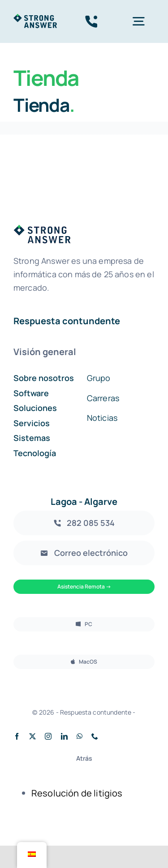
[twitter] (32, 736)
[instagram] (48, 736)
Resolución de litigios (77, 793)
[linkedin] (64, 736)
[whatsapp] (80, 736)
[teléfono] (95, 736)
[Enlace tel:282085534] (91, 21)
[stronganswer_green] (35, 18)
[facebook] (17, 736)
